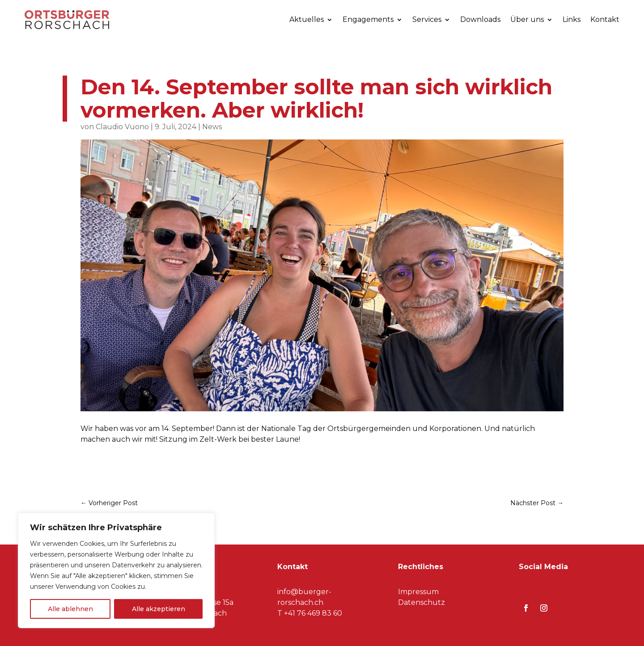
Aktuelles (307, 19)
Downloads (480, 19)
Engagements (368, 19)
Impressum (418, 592)
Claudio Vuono (122, 127)
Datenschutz (422, 602)
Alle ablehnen (70, 609)
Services (427, 19)
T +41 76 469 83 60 (310, 613)
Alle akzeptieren (159, 609)
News (212, 127)
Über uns (527, 19)
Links (572, 19)
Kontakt (605, 19)
